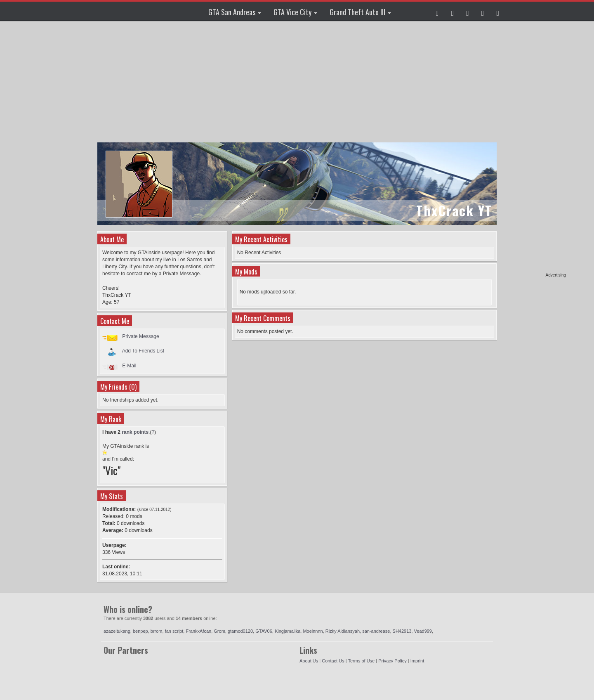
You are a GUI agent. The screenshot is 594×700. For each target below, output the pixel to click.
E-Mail (129, 366)
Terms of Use (361, 661)
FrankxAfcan (198, 631)
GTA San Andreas (235, 12)
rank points (135, 432)
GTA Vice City (295, 12)
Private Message (140, 336)
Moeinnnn (313, 631)
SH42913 (402, 631)
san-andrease (376, 631)
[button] (437, 11)
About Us (309, 661)
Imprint (417, 661)
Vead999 (423, 631)
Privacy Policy (392, 661)
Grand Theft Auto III (360, 12)
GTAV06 (264, 631)
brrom (157, 631)
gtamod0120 (240, 631)
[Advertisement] (534, 149)
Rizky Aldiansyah (343, 631)
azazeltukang (117, 631)
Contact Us (333, 661)
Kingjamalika (288, 631)
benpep (140, 631)
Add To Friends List (143, 351)
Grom (219, 631)
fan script (174, 631)
